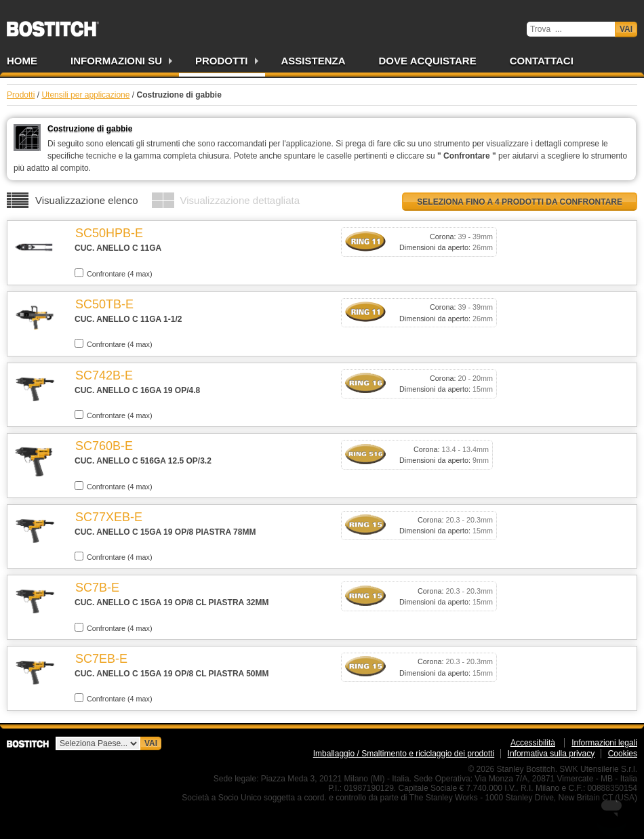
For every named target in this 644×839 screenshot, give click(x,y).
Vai (626, 29)
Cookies (623, 754)
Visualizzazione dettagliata (240, 200)
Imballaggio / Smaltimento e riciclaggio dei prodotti (404, 754)
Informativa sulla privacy (551, 754)
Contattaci (542, 61)
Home (22, 61)
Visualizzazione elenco (87, 200)
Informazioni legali (604, 743)
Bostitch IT (53, 24)
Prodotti (222, 61)
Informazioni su (116, 61)
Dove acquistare (428, 61)
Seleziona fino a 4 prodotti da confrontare (520, 202)
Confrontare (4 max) (114, 273)
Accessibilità (533, 743)
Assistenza (314, 61)
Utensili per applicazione (85, 95)
